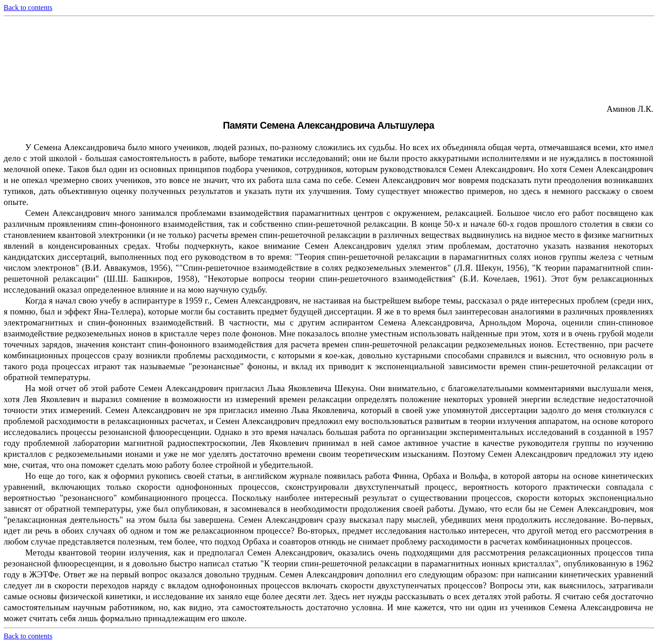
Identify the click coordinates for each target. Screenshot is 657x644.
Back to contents (28, 8)
